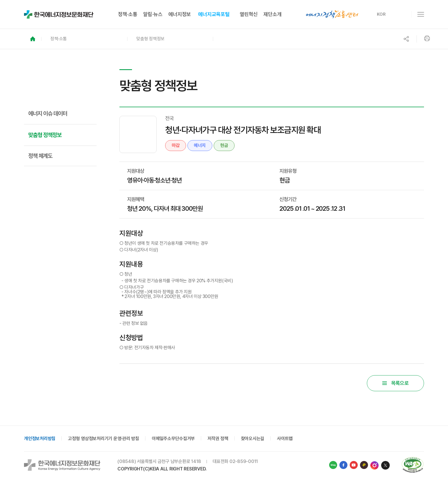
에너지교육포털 (214, 14)
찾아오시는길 (253, 439)
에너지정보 (180, 14)
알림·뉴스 (153, 14)
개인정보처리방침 (40, 439)
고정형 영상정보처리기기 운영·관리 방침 (104, 439)
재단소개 (272, 14)
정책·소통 (128, 14)
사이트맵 (285, 439)
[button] (84, 39)
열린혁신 (249, 14)
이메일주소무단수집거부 (173, 439)
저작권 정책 (218, 439)
